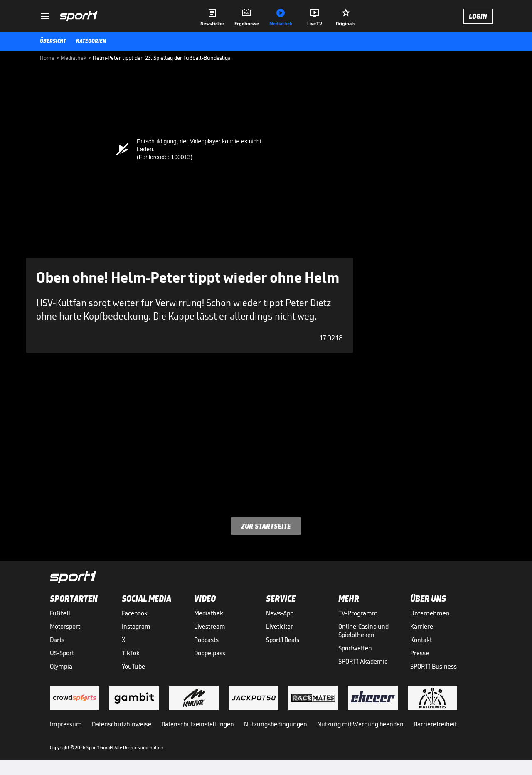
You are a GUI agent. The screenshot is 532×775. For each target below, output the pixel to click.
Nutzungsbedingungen (276, 724)
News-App (280, 613)
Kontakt (421, 640)
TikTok (131, 653)
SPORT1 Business (433, 666)
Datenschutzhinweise (122, 724)
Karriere (422, 626)
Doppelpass (210, 653)
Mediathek (209, 613)
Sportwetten (355, 648)
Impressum (66, 724)
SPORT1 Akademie (363, 661)
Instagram (136, 626)
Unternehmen (430, 613)
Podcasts (206, 640)
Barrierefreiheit (435, 724)
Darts (57, 640)
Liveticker (280, 626)
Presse (420, 653)
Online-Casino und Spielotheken (363, 631)
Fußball (60, 613)
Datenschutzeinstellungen (198, 724)
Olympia (61, 666)
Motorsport (65, 626)
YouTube (133, 666)
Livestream (210, 626)
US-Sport (62, 653)
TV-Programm (358, 613)
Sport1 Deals (283, 640)
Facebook (135, 613)
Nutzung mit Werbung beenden (360, 724)
